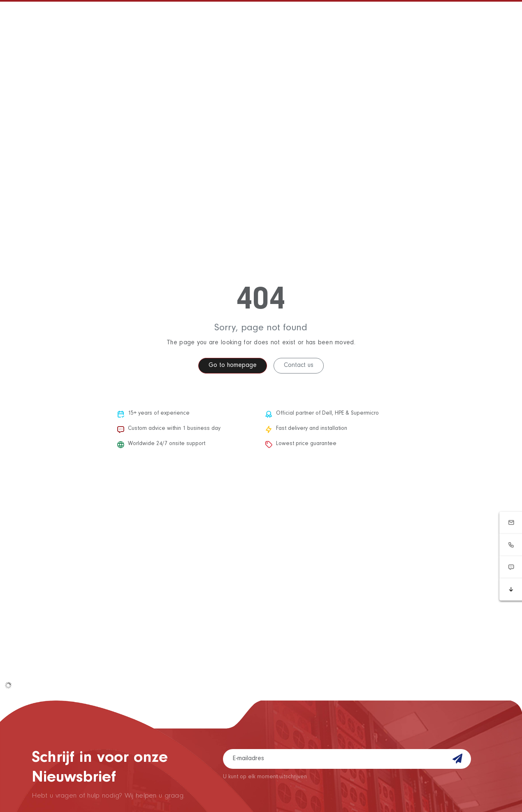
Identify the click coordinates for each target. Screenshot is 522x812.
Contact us (299, 366)
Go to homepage (233, 366)
